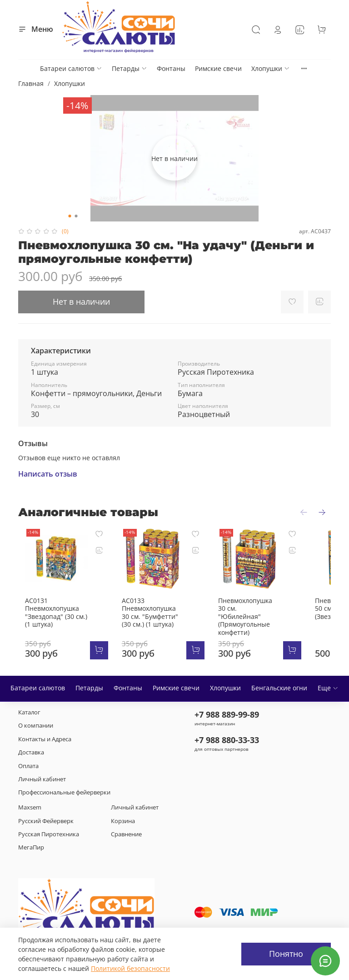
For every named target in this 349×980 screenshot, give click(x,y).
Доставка (31, 746)
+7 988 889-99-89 (227, 709)
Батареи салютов (71, 68)
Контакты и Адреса (45, 733)
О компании (36, 720)
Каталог (29, 706)
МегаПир (31, 842)
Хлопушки (271, 68)
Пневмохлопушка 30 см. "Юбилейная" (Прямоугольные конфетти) (245, 611)
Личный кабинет (42, 773)
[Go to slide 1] (70, 216)
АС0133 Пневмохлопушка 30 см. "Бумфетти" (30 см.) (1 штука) (155, 607)
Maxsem (30, 802)
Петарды (130, 68)
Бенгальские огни (279, 682)
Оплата (28, 760)
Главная (31, 83)
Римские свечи (218, 68)
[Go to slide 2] (76, 216)
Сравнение (126, 828)
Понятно (286, 954)
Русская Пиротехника (49, 828)
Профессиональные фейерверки (64, 787)
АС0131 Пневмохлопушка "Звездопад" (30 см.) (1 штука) (63, 607)
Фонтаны (171, 68)
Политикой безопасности (130, 968)
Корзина (123, 815)
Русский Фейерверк (46, 815)
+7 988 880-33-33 (227, 734)
